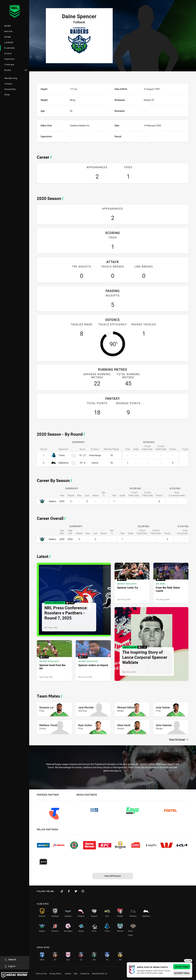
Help (76, 973)
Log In (10, 966)
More (16, 70)
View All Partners (113, 876)
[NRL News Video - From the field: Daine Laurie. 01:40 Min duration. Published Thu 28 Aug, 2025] (171, 583)
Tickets (8, 84)
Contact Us (85, 973)
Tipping (9, 65)
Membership (11, 78)
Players (10, 48)
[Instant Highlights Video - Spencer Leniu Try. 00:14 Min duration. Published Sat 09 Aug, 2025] (132, 583)
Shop (7, 94)
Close (188, 960)
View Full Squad (179, 739)
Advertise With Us (99, 973)
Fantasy (10, 59)
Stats (8, 54)
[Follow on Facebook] (69, 891)
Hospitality (10, 89)
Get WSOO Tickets (182, 973)
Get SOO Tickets (182, 967)
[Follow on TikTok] (62, 891)
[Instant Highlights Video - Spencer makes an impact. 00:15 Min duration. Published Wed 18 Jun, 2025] (93, 661)
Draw (8, 37)
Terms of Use (41, 973)
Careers (68, 973)
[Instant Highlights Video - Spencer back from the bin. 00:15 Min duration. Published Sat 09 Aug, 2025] (54, 661)
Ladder (9, 42)
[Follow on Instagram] (83, 891)
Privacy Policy (55, 973)
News (8, 26)
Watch (9, 31)
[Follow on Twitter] (76, 891)
